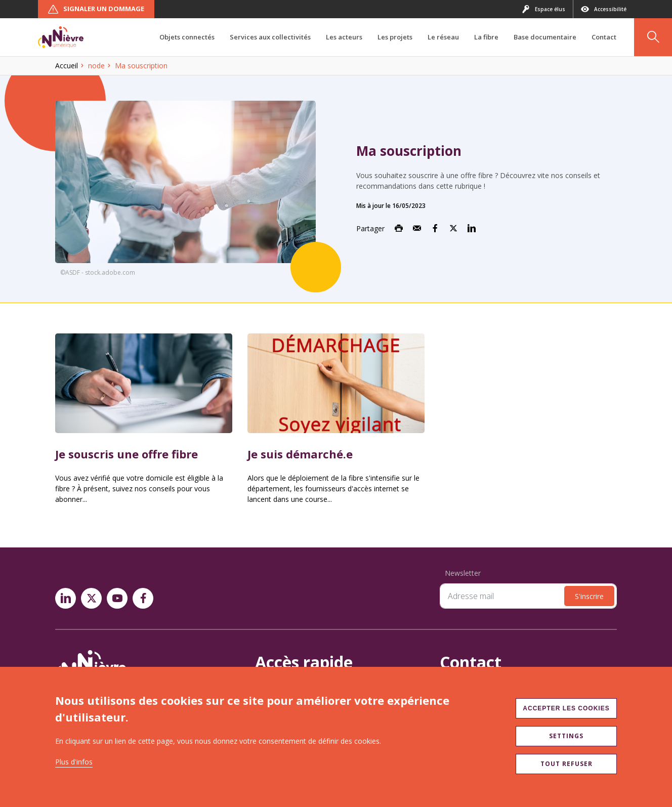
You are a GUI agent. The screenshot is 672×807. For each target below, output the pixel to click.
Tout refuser (566, 764)
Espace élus (543, 9)
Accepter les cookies (566, 708)
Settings (566, 736)
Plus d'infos (74, 762)
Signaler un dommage (96, 9)
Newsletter (463, 573)
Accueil (67, 66)
